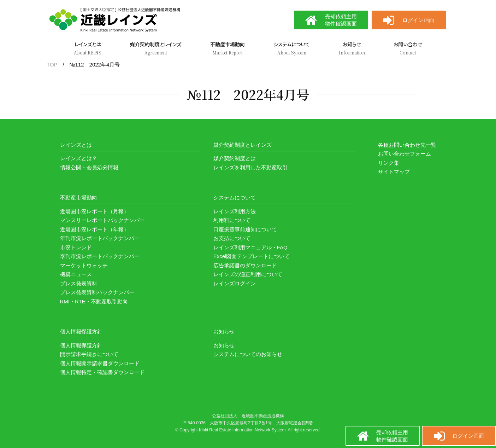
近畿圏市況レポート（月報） (95, 211)
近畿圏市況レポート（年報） (95, 229)
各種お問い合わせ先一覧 (407, 145)
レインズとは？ (79, 158)
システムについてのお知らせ (248, 354)
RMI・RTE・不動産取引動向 (94, 301)
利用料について (232, 220)
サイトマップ (394, 172)
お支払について (232, 238)
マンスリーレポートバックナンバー (102, 220)
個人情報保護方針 (81, 345)
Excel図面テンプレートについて (252, 256)
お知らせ (224, 345)
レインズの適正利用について (248, 274)
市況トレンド (76, 247)
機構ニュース (76, 274)
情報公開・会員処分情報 (89, 167)
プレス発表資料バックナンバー (97, 292)
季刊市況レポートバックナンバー (100, 256)
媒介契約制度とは (235, 158)
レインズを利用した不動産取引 (250, 167)
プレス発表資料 (79, 283)
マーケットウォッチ (84, 265)
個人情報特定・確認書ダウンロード (102, 372)
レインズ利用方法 (235, 211)
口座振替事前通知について (245, 229)
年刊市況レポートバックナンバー (100, 238)
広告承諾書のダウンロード (245, 265)
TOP (52, 65)
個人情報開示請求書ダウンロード (100, 363)
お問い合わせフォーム (405, 154)
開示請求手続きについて (89, 354)
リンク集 (389, 163)
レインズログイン (235, 283)
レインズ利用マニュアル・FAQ (250, 247)
